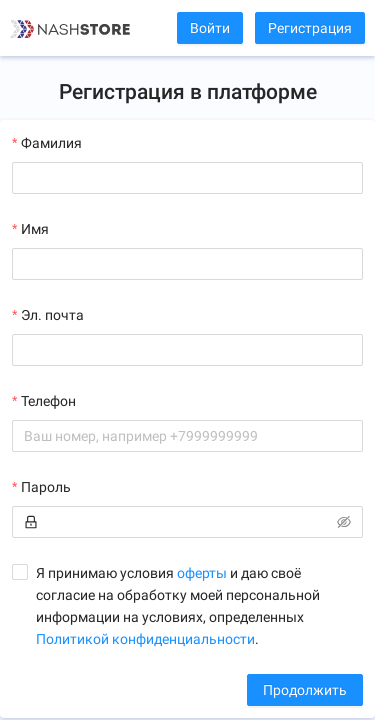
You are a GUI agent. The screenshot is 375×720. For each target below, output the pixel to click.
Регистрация (310, 28)
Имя (35, 229)
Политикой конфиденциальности (145, 639)
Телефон (48, 401)
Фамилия (51, 143)
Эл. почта (52, 315)
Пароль (46, 487)
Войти (210, 28)
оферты (202, 573)
